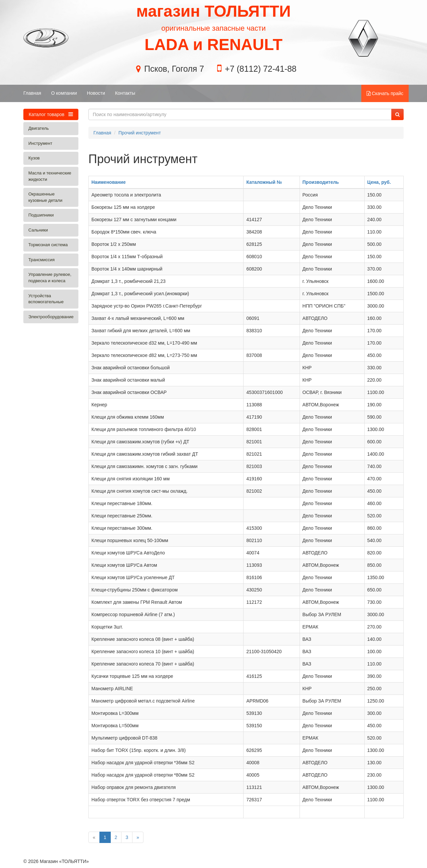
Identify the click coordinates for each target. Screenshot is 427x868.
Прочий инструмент (140, 133)
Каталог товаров (51, 114)
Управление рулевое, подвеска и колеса (50, 278)
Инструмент (40, 143)
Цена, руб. (379, 182)
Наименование (109, 182)
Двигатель (39, 128)
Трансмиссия (42, 260)
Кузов (34, 158)
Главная (32, 93)
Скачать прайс (385, 93)
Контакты (125, 93)
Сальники (38, 230)
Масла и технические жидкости (50, 176)
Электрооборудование (51, 317)
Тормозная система (48, 245)
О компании (64, 93)
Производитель (321, 182)
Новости (96, 93)
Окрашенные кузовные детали (45, 197)
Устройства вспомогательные (46, 299)
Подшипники (41, 215)
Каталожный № (264, 182)
